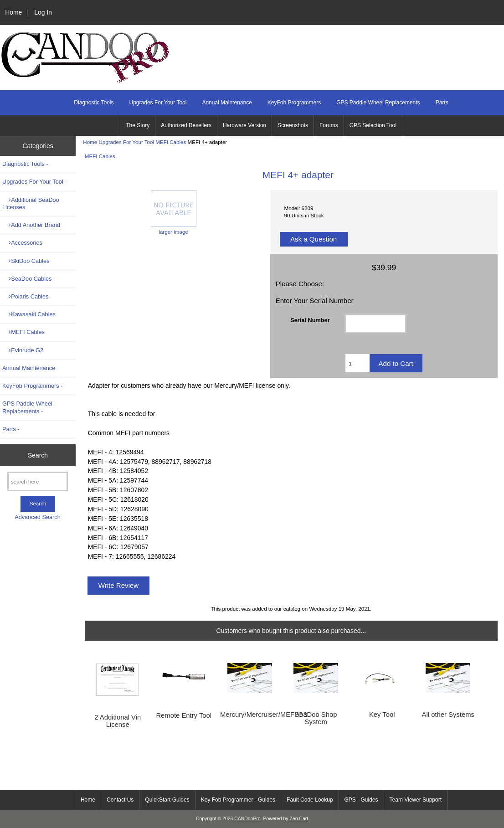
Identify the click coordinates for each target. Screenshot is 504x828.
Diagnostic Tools (94, 103)
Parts (442, 103)
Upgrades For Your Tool (126, 142)
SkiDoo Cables (26, 261)
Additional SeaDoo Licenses (31, 203)
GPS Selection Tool (373, 125)
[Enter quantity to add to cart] (357, 363)
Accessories (22, 243)
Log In (43, 12)
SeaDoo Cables (27, 279)
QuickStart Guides (167, 800)
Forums (329, 125)
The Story (138, 125)
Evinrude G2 (23, 350)
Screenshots (293, 125)
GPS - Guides (361, 800)
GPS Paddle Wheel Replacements (378, 103)
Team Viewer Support (416, 800)
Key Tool (382, 715)
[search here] (38, 481)
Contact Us (120, 800)
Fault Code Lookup (310, 800)
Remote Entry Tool (184, 715)
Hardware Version (244, 125)
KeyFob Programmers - (33, 386)
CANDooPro (247, 819)
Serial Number (310, 320)
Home (13, 12)
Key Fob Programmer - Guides (238, 800)
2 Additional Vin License (118, 721)
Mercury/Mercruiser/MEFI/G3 (250, 715)
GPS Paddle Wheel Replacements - (27, 407)
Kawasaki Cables (29, 314)
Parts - (11, 429)
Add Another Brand (31, 225)
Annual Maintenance (227, 103)
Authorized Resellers (186, 125)
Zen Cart (299, 819)
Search (38, 455)
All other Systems (448, 715)
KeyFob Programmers (294, 103)
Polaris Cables (25, 296)
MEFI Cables (171, 142)
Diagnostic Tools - (25, 164)
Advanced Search (38, 517)
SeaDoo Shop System (316, 718)
